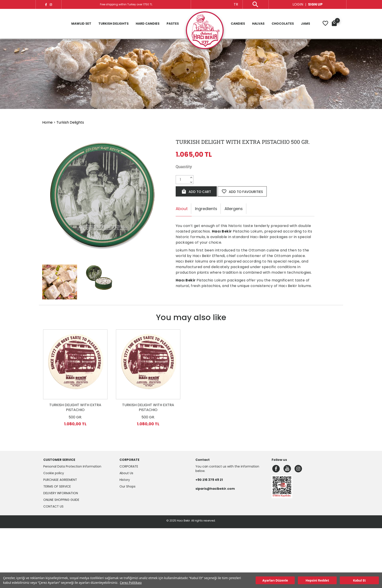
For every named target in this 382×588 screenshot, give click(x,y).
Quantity (184, 167)
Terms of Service (57, 486)
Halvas (258, 24)
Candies (238, 24)
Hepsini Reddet (317, 580)
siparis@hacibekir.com (215, 489)
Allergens (234, 209)
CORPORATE (129, 466)
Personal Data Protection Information (72, 466)
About (182, 209)
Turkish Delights (113, 24)
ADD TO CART (196, 191)
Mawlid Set (81, 24)
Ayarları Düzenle (275, 580)
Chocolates (283, 24)
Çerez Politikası (131, 583)
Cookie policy (54, 473)
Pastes (173, 24)
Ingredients (206, 209)
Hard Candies (148, 24)
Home (47, 122)
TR (236, 4)
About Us (126, 473)
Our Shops (127, 486)
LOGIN (298, 4)
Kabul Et (359, 580)
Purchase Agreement (60, 480)
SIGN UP (315, 4)
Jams (305, 24)
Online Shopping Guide (61, 500)
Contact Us (53, 506)
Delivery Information (61, 493)
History (125, 480)
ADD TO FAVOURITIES (242, 191)
